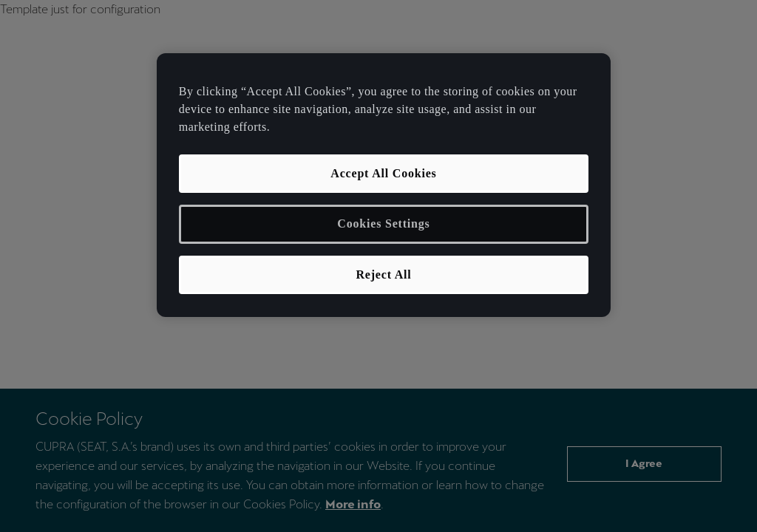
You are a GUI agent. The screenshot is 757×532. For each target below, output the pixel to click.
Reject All (383, 274)
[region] (384, 185)
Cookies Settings (383, 224)
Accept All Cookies (383, 173)
